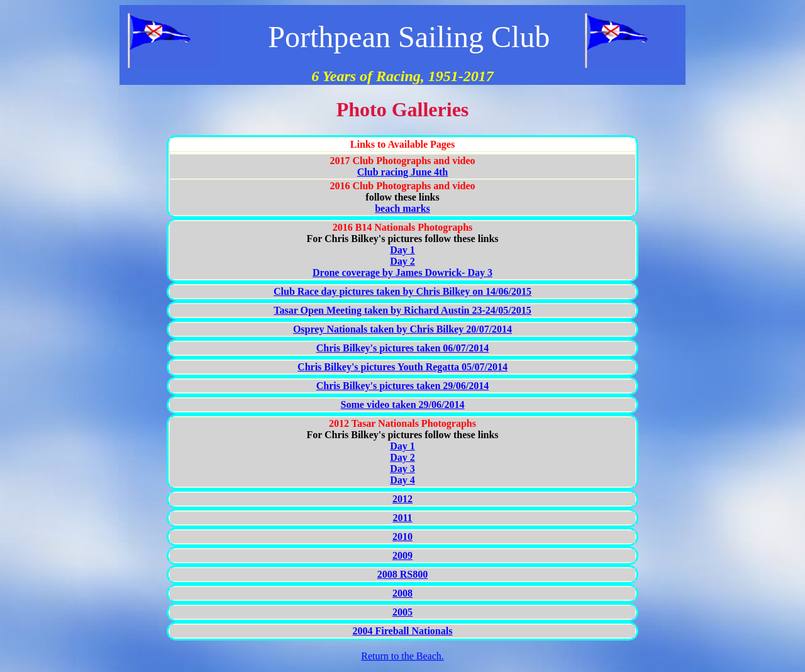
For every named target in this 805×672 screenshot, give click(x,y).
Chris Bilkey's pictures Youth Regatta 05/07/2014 (402, 367)
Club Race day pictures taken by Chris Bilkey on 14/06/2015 (402, 291)
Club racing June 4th (402, 172)
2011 (402, 518)
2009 (402, 555)
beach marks (402, 208)
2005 (402, 612)
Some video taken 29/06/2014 (403, 405)
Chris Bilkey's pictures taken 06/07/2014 (402, 348)
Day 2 (402, 261)
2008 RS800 (402, 574)
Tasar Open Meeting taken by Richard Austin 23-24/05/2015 (402, 310)
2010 (402, 537)
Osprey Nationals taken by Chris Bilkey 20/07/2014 (402, 329)
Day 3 (402, 469)
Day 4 (402, 480)
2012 (402, 499)
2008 (402, 593)
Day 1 (402, 250)
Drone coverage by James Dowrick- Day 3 (402, 273)
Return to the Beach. (402, 656)
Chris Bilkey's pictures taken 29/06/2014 (402, 386)
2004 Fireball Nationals (403, 631)
